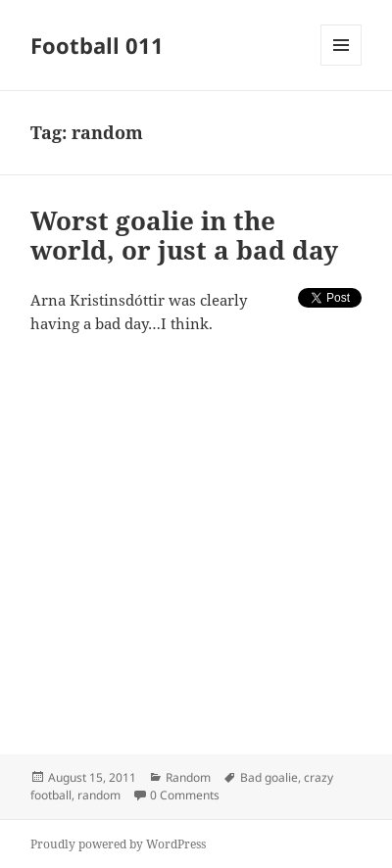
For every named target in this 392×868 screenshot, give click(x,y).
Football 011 (97, 45)
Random (188, 777)
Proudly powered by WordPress (118, 844)
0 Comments (185, 795)
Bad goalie (269, 777)
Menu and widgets (342, 65)
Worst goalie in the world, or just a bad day (184, 235)
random (99, 795)
